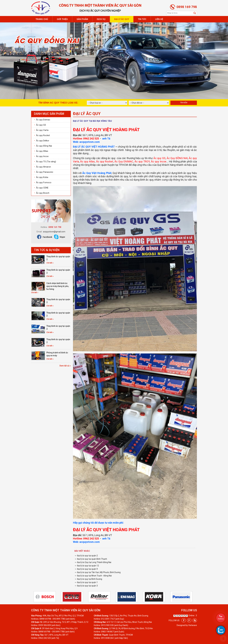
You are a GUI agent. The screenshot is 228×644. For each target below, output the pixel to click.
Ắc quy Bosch (42, 193)
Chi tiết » (50, 263)
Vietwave (193, 625)
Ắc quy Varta (41, 130)
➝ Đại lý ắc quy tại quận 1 (86, 582)
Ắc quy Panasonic (44, 172)
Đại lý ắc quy (122, 19)
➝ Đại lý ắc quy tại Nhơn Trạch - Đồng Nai (93, 576)
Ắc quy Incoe (41, 156)
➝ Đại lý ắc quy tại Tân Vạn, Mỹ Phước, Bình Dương (97, 572)
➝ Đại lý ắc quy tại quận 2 (86, 556)
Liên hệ (159, 19)
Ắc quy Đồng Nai (43, 146)
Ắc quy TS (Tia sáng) (45, 162)
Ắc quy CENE (41, 188)
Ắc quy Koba (41, 177)
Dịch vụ (101, 19)
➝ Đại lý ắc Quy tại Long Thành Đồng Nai (93, 562)
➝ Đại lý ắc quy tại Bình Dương (88, 579)
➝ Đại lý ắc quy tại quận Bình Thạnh (91, 559)
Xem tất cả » (65, 366)
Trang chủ (42, 19)
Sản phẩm (82, 19)
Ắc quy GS (40, 125)
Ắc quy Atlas (41, 151)
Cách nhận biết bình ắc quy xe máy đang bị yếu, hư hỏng (58, 286)
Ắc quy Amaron (43, 167)
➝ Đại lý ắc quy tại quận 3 (86, 586)
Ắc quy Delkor (42, 141)
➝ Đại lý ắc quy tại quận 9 (86, 569)
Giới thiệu (62, 19)
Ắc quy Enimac (42, 120)
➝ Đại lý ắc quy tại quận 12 (87, 566)
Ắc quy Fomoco (43, 182)
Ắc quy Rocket (42, 135)
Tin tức (142, 19)
